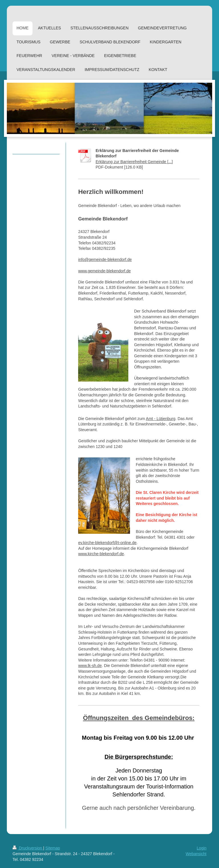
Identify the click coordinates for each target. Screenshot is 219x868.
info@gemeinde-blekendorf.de (105, 259)
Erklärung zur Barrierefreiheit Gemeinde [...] (134, 162)
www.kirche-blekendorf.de (101, 554)
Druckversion (28, 848)
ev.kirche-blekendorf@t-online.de (107, 543)
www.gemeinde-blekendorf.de (104, 271)
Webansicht (196, 854)
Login (202, 848)
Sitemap (53, 848)
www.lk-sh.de (90, 666)
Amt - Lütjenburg (161, 419)
